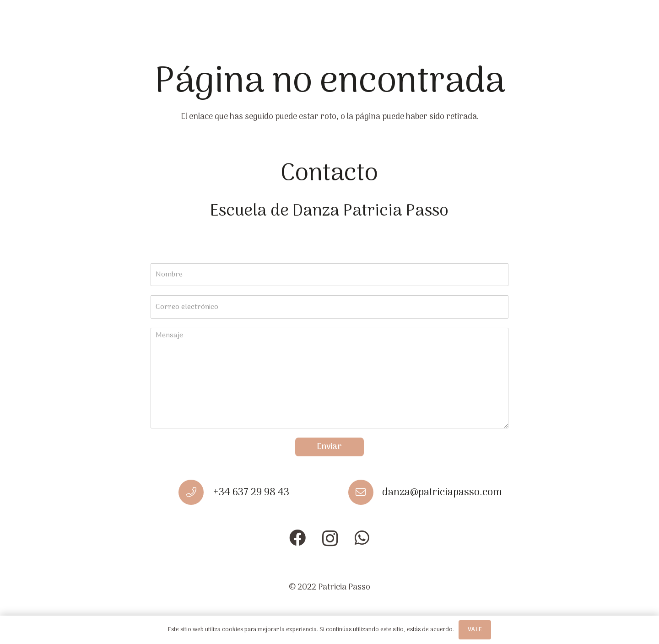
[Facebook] (297, 538)
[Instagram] (330, 539)
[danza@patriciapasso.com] (365, 492)
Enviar (329, 447)
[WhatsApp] (362, 538)
